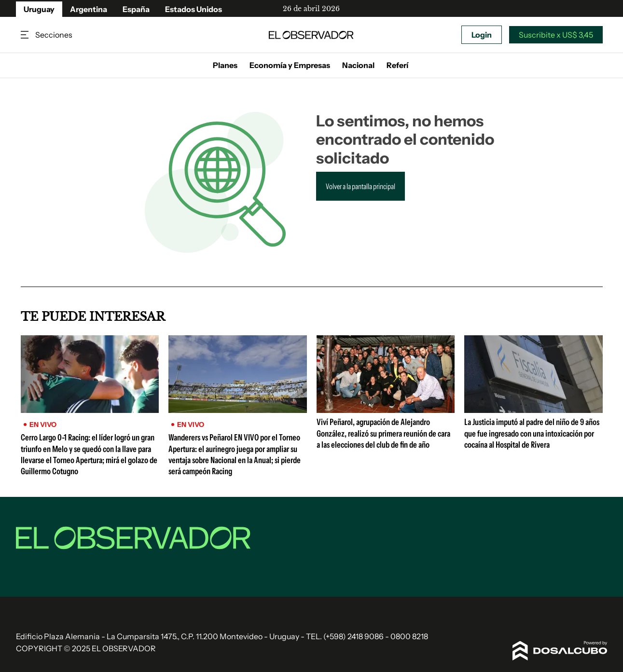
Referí (397, 65)
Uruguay (39, 9)
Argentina (89, 9)
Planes (225, 65)
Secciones (26, 35)
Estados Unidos (194, 9)
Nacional (358, 65)
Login (482, 35)
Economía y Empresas (290, 65)
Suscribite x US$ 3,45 (556, 35)
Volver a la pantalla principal (360, 186)
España (136, 9)
